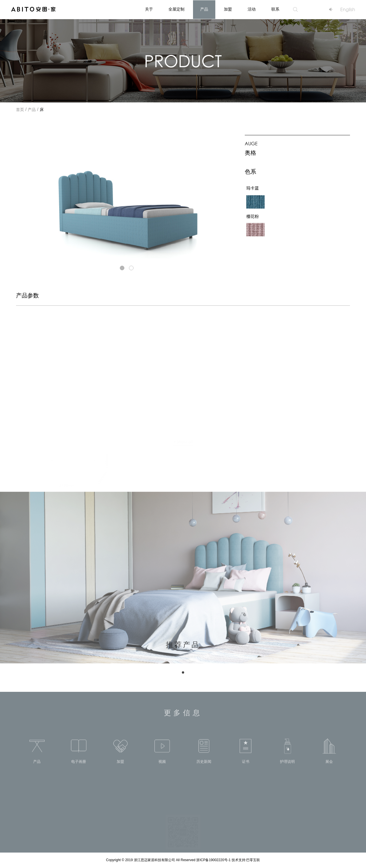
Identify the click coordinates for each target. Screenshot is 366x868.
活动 (252, 10)
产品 (204, 10)
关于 (149, 10)
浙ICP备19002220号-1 (214, 860)
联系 (275, 10)
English (348, 9)
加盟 (228, 10)
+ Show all (183, 439)
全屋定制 (176, 10)
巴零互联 (253, 860)
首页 (20, 110)
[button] (122, 268)
